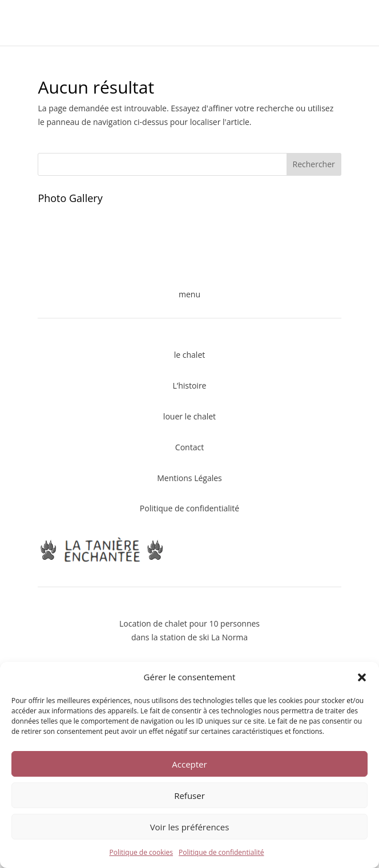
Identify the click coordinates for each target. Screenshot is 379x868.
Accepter (189, 764)
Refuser (189, 796)
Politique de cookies (142, 852)
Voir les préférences (190, 827)
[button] (362, 677)
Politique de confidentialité (221, 852)
